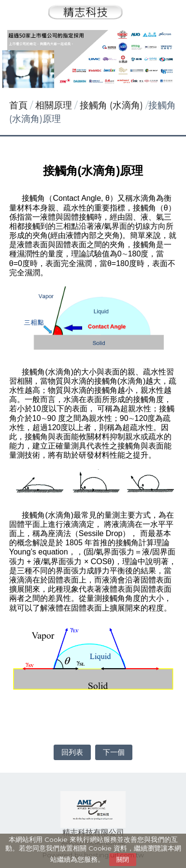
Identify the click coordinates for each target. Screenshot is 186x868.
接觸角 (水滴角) (111, 105)
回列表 (72, 752)
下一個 (114, 752)
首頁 (18, 105)
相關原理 (55, 105)
